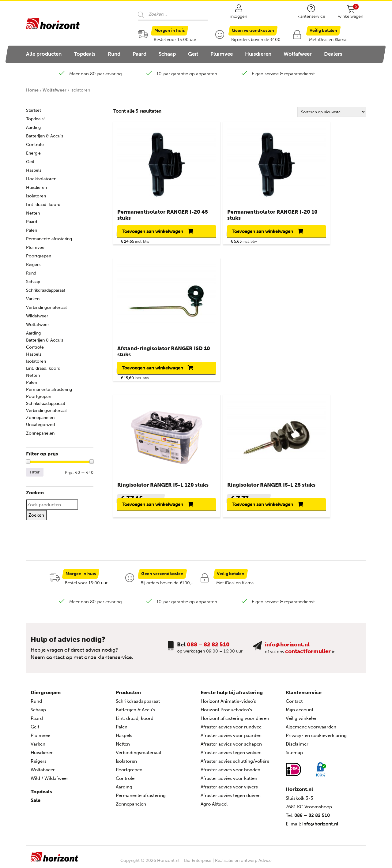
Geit (193, 54)
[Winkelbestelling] (332, 112)
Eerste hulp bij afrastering (232, 690)
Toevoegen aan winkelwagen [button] (140, 234)
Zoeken (36, 515)
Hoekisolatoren (41, 179)
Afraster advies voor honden (230, 767)
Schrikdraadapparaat (46, 290)
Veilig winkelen (302, 716)
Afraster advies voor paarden (231, 733)
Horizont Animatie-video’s (228, 698)
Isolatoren (36, 196)
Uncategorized (40, 425)
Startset (34, 110)
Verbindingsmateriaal (46, 307)
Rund (114, 54)
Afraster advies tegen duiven (231, 793)
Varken (33, 299)
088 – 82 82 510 (208, 642)
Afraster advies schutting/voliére (235, 758)
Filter (35, 472)
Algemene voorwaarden (311, 724)
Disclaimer (297, 741)
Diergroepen (46, 690)
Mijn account (300, 707)
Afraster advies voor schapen (231, 741)
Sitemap (294, 750)
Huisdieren (258, 54)
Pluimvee (222, 54)
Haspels (34, 170)
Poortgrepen (39, 256)
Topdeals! (35, 119)
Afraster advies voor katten (229, 776)
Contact (294, 698)
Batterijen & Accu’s (45, 340)
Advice (265, 857)
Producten (128, 690)
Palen (32, 230)
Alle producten (44, 54)
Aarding (33, 127)
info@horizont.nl (287, 642)
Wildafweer (37, 316)
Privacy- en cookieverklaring (316, 733)
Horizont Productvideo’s (226, 707)
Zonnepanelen (40, 418)
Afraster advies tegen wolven (231, 750)
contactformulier (308, 648)
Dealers (333, 54)
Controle (35, 145)
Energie (33, 153)
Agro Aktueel (214, 801)
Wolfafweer (298, 54)
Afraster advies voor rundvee (231, 724)
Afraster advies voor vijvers (229, 784)
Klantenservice (304, 690)
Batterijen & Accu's (45, 136)
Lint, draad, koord (43, 205)
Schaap (167, 54)
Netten (33, 213)
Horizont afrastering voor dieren (235, 716)
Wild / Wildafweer (49, 776)
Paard (139, 54)
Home (32, 90)
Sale (36, 797)
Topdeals (85, 54)
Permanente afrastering (49, 239)
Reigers (33, 265)
